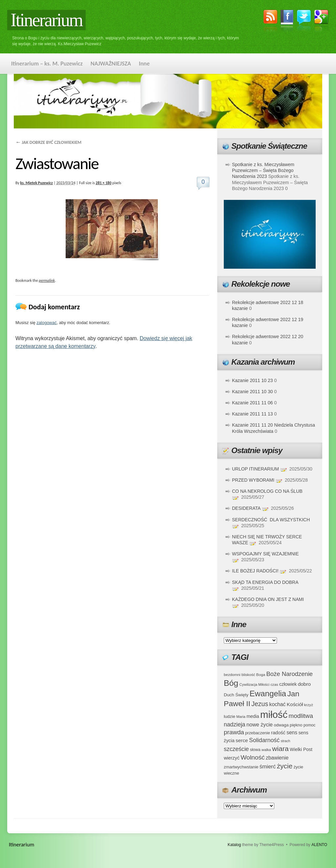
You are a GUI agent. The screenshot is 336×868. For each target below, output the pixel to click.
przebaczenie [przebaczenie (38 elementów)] (258, 733)
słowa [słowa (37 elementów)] (255, 750)
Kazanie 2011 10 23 (252, 380)
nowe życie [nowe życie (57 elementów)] (260, 724)
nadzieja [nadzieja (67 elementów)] (235, 724)
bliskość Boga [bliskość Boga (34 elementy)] (253, 675)
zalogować (46, 323)
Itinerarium (46, 20)
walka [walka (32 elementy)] (266, 750)
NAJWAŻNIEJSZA (111, 64)
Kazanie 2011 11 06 (252, 403)
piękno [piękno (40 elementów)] (296, 725)
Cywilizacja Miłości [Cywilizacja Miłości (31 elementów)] (255, 685)
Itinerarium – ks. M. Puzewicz (47, 64)
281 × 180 (104, 183)
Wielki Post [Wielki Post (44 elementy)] (301, 749)
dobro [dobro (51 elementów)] (304, 684)
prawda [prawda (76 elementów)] (234, 732)
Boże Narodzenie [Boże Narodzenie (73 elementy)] (290, 674)
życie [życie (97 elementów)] (285, 766)
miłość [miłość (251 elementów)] (274, 714)
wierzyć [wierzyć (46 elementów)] (232, 758)
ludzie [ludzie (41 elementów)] (230, 716)
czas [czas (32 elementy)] (274, 685)
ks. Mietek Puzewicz (37, 183)
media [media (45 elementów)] (253, 716)
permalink (47, 280)
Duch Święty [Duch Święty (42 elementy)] (236, 695)
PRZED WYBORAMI (253, 480)
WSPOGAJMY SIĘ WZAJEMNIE (265, 554)
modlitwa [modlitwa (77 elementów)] (301, 716)
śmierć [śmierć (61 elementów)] (268, 767)
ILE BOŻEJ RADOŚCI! (255, 571)
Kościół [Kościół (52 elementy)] (295, 704)
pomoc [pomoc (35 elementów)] (309, 725)
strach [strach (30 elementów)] (285, 741)
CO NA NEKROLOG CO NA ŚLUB (267, 491)
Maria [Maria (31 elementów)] (241, 717)
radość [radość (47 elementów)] (278, 733)
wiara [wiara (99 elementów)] (280, 749)
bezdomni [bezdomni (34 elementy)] (232, 675)
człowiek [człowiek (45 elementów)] (288, 684)
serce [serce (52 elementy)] (242, 740)
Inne (144, 64)
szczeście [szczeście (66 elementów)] (236, 749)
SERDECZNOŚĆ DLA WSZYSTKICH (271, 520)
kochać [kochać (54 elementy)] (277, 704)
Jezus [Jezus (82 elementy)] (260, 704)
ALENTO (319, 845)
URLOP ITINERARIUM (255, 469)
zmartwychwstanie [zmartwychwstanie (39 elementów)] (241, 767)
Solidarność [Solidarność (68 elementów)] (264, 740)
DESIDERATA (246, 508)
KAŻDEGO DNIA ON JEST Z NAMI (268, 599)
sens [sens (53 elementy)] (292, 733)
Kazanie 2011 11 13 (252, 414)
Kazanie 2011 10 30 (252, 392)
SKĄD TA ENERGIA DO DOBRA (265, 582)
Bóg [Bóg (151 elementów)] (231, 683)
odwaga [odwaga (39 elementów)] (281, 725)
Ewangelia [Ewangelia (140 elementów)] (268, 694)
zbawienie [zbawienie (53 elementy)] (277, 758)
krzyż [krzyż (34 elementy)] (309, 705)
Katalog (234, 845)
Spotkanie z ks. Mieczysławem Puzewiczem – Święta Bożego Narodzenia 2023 (263, 170)
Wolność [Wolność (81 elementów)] (253, 757)
